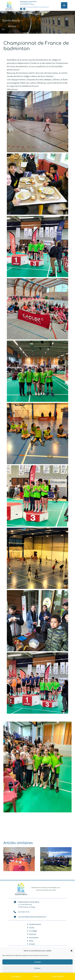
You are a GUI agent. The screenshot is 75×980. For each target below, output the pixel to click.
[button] (71, 951)
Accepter (37, 962)
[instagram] (24, 9)
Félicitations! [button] (12, 89)
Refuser (37, 968)
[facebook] (21, 9)
